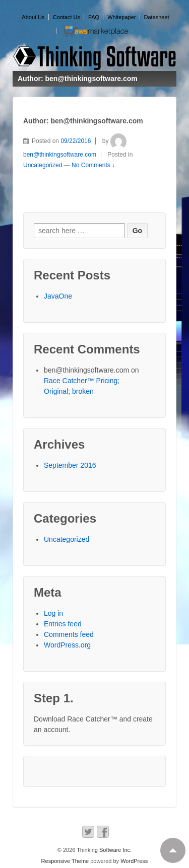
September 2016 (70, 465)
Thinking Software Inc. (103, 850)
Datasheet (157, 17)
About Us (33, 17)
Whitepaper (121, 17)
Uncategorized (43, 165)
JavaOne (58, 296)
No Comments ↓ (93, 165)
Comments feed (69, 634)
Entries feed (63, 624)
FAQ (94, 17)
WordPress (134, 861)
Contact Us (67, 17)
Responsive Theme (65, 861)
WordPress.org (67, 645)
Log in (53, 613)
